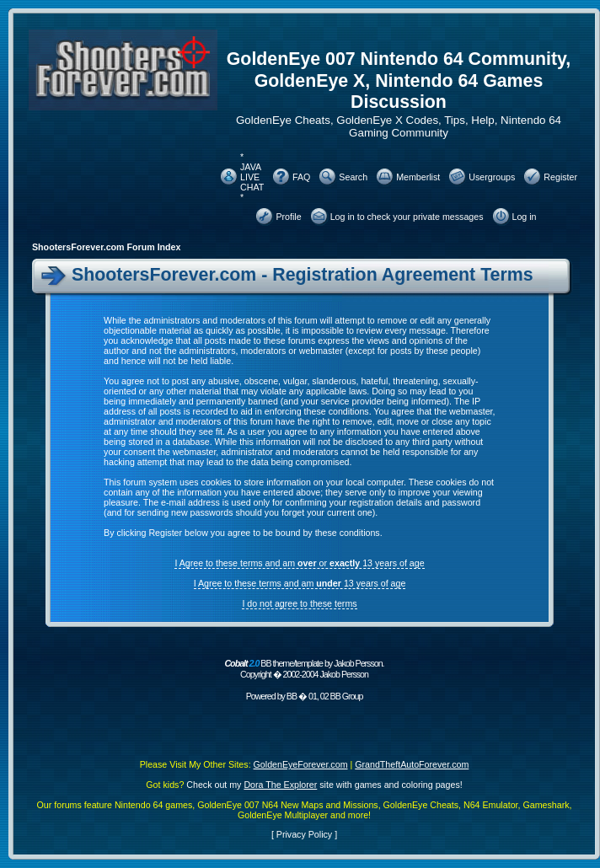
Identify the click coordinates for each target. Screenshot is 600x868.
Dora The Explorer (280, 785)
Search (353, 177)
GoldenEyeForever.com (301, 764)
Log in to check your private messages (407, 217)
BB (292, 696)
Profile (288, 217)
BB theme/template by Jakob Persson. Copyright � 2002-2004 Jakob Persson (304, 669)
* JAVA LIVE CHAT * (252, 177)
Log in (525, 217)
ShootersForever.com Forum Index (106, 247)
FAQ (301, 177)
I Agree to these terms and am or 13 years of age (299, 563)
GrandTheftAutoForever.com (412, 764)
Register (560, 177)
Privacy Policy (304, 834)
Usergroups (492, 177)
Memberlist (418, 177)
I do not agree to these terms (299, 603)
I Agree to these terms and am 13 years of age (300, 583)
